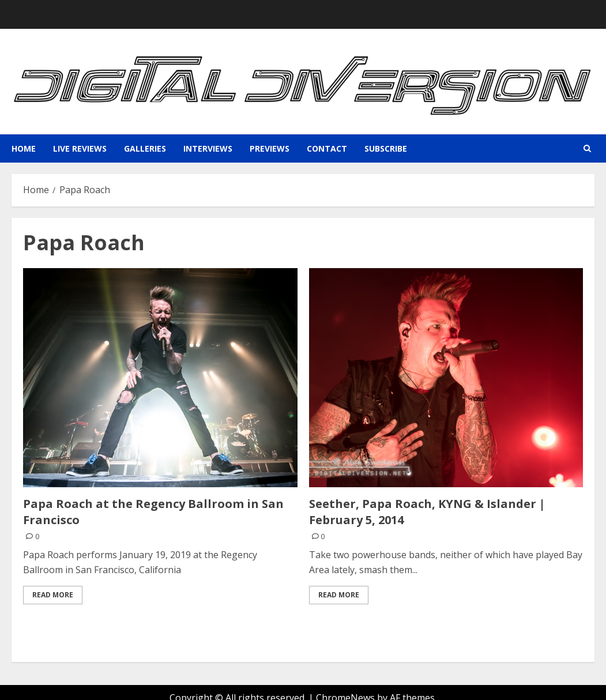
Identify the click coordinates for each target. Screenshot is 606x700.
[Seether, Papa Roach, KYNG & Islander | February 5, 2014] (446, 378)
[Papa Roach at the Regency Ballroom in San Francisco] (160, 378)
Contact (327, 148)
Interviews (208, 148)
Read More (53, 595)
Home (24, 148)
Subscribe (386, 148)
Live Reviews (80, 148)
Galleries (145, 148)
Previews (270, 148)
